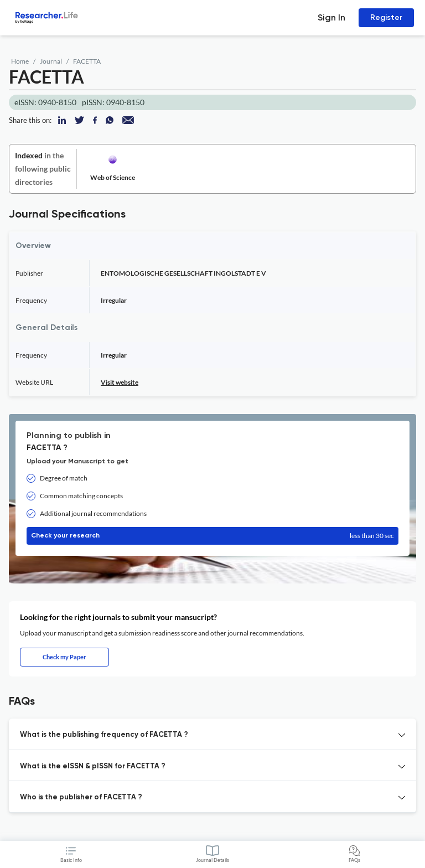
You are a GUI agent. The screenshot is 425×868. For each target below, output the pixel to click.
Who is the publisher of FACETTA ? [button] (81, 797)
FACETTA (87, 61)
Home (20, 61)
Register (386, 17)
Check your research (212, 536)
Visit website (120, 382)
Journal (51, 61)
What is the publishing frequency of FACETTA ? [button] (104, 735)
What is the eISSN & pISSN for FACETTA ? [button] (93, 766)
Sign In (331, 17)
